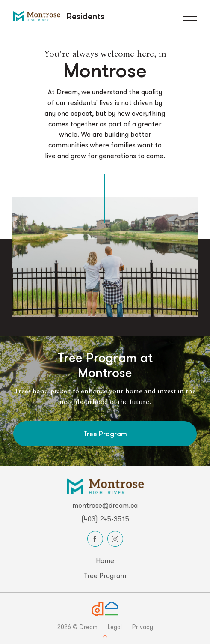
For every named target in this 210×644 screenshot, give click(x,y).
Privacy (143, 627)
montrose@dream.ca (105, 505)
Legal (115, 627)
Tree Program (105, 434)
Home (105, 560)
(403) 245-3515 (105, 519)
